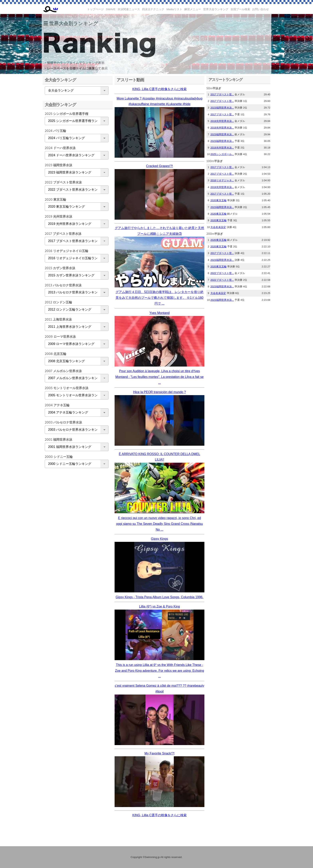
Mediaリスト (174, 9)
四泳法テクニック (153, 9)
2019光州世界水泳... (222, 121)
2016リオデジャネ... (222, 180)
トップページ (95, 9)
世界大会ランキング (216, 9)
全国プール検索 (240, 9)
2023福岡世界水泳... (222, 108)
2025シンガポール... (222, 154)
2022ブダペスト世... (222, 273)
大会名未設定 (218, 227)
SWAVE (111, 9)
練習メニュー (193, 9)
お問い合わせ (261, 9)
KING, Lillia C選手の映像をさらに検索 (159, 89)
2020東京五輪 (218, 200)
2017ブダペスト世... (222, 94)
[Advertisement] (76, 534)
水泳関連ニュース (129, 9)
